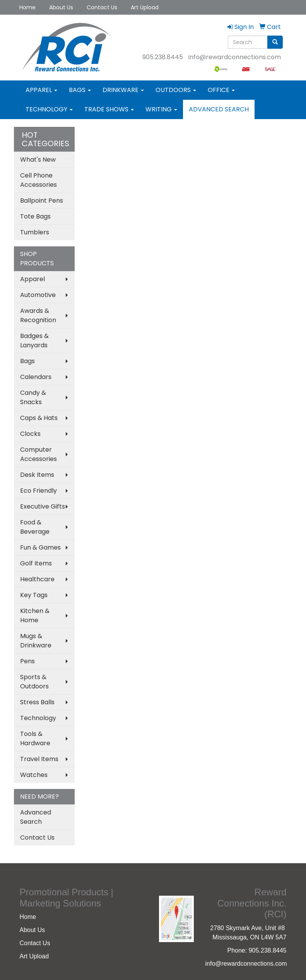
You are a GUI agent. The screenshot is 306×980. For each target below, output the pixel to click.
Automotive (38, 295)
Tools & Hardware (35, 738)
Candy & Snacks (33, 397)
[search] (275, 42)
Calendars (36, 377)
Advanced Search (219, 109)
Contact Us (102, 7)
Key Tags (34, 595)
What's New (38, 160)
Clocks (30, 434)
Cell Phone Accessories (38, 180)
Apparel (41, 90)
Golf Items (36, 563)
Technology (49, 109)
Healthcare (37, 579)
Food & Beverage (35, 527)
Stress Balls (37, 702)
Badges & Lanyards (34, 341)
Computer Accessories (38, 454)
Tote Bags (35, 216)
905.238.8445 (163, 57)
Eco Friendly (38, 491)
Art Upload (145, 7)
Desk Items (37, 475)
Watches (34, 775)
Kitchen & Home (35, 615)
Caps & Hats (39, 418)
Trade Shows (109, 109)
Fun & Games (40, 547)
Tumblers (35, 232)
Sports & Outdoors (34, 682)
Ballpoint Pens (42, 201)
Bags (80, 90)
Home (27, 7)
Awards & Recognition (38, 315)
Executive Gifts (43, 506)
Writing (161, 109)
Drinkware (123, 90)
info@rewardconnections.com (235, 57)
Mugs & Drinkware (36, 641)
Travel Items (39, 759)
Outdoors (176, 90)
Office (221, 90)
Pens (27, 661)
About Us (61, 7)
